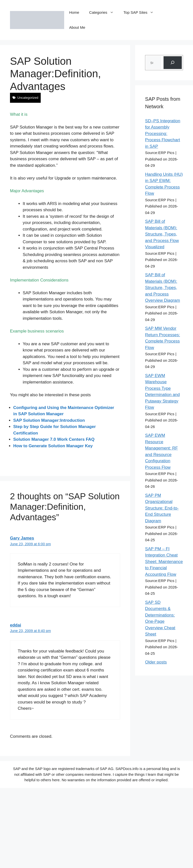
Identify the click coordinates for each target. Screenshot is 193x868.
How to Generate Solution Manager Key (53, 446)
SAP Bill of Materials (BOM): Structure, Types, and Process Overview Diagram (163, 288)
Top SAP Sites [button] (141, 12)
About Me (77, 27)
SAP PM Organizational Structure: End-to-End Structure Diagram (162, 508)
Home (74, 12)
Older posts (156, 662)
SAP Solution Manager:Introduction (49, 420)
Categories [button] (104, 12)
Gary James (22, 538)
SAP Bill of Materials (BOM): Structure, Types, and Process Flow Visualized (162, 234)
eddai (15, 625)
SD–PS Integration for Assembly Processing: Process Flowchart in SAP (163, 134)
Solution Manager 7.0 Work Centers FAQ (54, 439)
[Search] (173, 63)
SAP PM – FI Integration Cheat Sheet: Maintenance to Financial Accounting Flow (164, 562)
